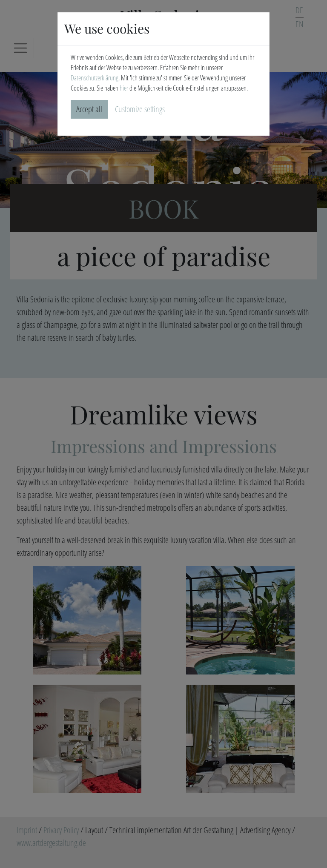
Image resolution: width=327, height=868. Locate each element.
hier (124, 88)
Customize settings (140, 109)
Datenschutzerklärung (95, 78)
